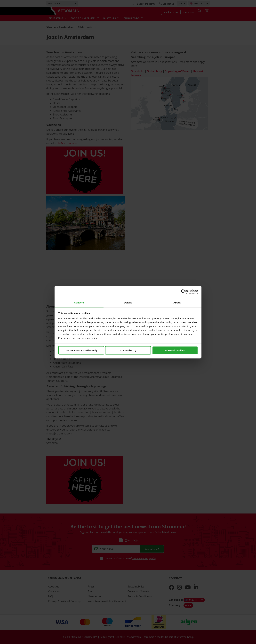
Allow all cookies (175, 350)
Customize (128, 350)
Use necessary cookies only (81, 350)
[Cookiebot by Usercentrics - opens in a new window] (184, 292)
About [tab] (177, 302)
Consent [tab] (79, 302)
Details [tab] (128, 302)
